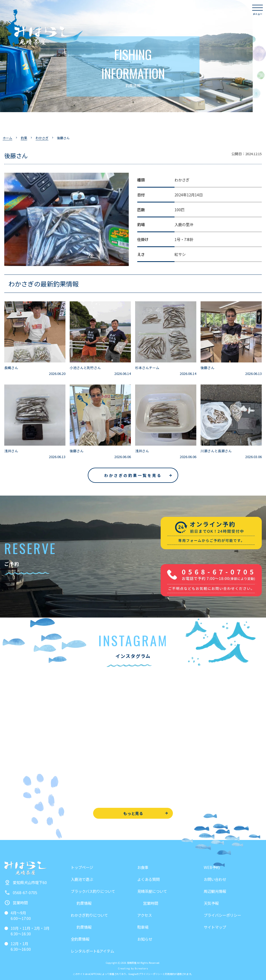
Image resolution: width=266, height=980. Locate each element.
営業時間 (151, 903)
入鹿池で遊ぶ (82, 879)
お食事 (143, 867)
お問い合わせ (215, 879)
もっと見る (133, 813)
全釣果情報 (80, 939)
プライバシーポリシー (222, 915)
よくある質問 (148, 879)
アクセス (145, 915)
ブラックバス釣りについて (93, 891)
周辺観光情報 (215, 891)
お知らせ (145, 939)
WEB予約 (212, 867)
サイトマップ (215, 927)
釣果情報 (84, 903)
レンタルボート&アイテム (92, 951)
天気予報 (211, 903)
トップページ (82, 867)
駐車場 (143, 927)
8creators (142, 968)
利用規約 (170, 974)
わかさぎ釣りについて (89, 915)
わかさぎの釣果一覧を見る (133, 475)
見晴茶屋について (152, 891)
